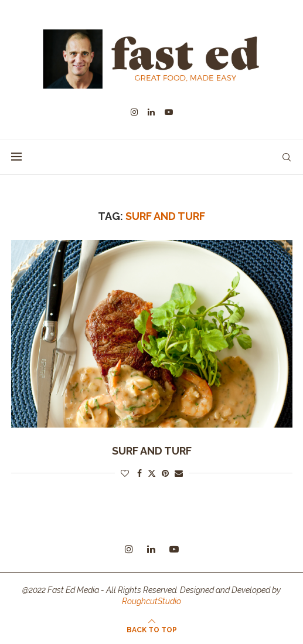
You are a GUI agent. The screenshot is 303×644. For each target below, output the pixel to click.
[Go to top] (152, 629)
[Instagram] (134, 112)
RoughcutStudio (151, 601)
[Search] (287, 157)
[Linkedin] (151, 112)
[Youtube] (169, 112)
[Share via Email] (179, 473)
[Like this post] (125, 473)
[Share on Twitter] (152, 473)
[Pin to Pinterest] (165, 473)
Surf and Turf (152, 451)
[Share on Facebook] (139, 473)
